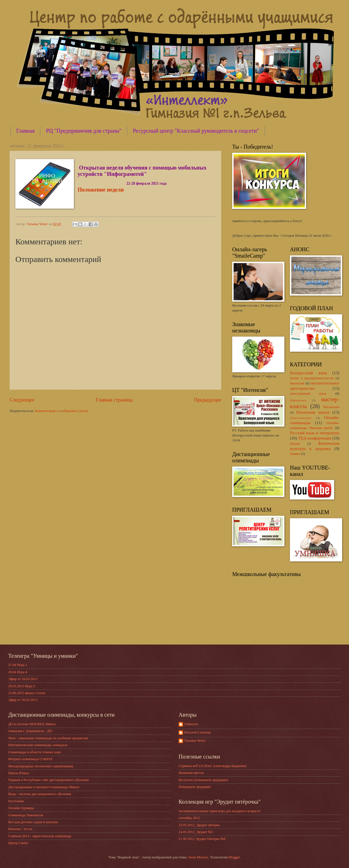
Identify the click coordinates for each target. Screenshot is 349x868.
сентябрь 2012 (189, 818)
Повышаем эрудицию (195, 787)
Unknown (191, 724)
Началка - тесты (20, 829)
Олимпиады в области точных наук (35, 752)
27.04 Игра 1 (18, 665)
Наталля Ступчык (197, 732)
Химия (295, 454)
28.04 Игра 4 (18, 672)
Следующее (22, 400)
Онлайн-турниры (21, 808)
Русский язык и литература (315, 433)
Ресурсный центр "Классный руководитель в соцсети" (196, 131)
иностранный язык (308, 394)
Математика (331, 407)
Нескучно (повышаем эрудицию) (203, 780)
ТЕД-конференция (315, 438)
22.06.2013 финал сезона (27, 693)
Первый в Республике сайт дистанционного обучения (49, 780)
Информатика (298, 400)
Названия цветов (191, 773)
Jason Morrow (198, 857)
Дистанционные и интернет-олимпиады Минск (44, 787)
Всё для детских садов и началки (33, 822)
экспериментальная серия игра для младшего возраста (219, 811)
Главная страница (114, 400)
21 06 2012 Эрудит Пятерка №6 (202, 839)
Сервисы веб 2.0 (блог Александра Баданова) (213, 766)
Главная (25, 131)
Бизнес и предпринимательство (312, 378)
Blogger (234, 857)
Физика (295, 444)
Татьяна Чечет (195, 741)
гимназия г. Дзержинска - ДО (30, 731)
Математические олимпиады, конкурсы (38, 745)
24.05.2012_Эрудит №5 (196, 832)
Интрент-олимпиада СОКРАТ (31, 759)
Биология (297, 383)
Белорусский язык (308, 373)
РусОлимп (16, 801)
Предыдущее (208, 400)
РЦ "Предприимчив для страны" (84, 131)
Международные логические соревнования (41, 766)
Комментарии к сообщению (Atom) (62, 411)
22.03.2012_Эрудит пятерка (199, 825)
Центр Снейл (18, 843)
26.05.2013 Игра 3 (22, 686)
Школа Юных (19, 773)
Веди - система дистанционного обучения (40, 794)
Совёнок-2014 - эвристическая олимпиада (40, 836)
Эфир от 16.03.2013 (23, 679)
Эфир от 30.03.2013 (23, 700)
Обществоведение (301, 418)
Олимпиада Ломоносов (26, 815)
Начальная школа (313, 412)
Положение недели (101, 190)
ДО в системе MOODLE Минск (32, 724)
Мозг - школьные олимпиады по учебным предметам (48, 738)
